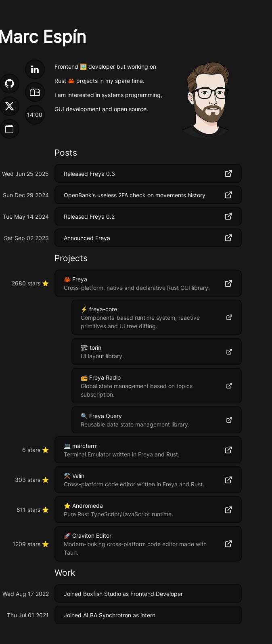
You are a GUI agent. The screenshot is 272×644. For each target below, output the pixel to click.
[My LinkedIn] (35, 71)
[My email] (35, 93)
